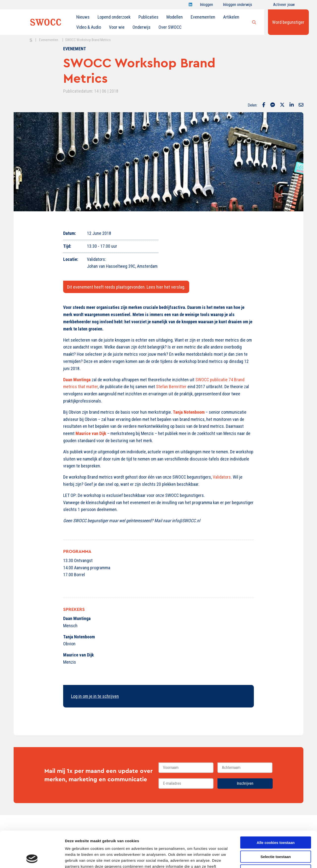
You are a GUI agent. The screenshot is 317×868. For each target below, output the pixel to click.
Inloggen (206, 6)
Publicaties (148, 17)
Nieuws (83, 17)
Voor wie (117, 27)
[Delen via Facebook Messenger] (273, 105)
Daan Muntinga (77, 380)
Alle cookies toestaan (276, 808)
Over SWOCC (170, 27)
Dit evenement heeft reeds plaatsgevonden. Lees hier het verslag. (126, 287)
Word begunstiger (288, 22)
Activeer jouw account (284, 6)
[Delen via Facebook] (264, 105)
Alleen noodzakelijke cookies (276, 836)
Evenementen (203, 17)
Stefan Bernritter (171, 387)
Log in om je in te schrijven (95, 696)
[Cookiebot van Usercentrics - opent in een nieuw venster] (32, 858)
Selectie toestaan (276, 823)
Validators (222, 477)
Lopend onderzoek (114, 17)
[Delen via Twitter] (282, 105)
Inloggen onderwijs (238, 6)
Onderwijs (142, 27)
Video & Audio (89, 27)
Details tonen (268, 858)
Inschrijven (245, 783)
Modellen (175, 17)
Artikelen (231, 17)
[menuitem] (83, 17)
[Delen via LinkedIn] (292, 105)
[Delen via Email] (301, 105)
